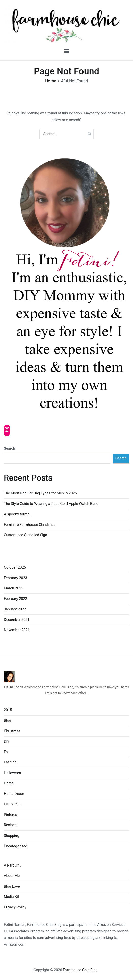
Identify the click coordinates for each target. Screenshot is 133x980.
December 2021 (17, 620)
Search (10, 448)
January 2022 (15, 609)
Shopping (11, 836)
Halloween (12, 773)
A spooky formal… (18, 514)
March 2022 (14, 588)
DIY (7, 742)
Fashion (10, 762)
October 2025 (15, 568)
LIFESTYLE (13, 804)
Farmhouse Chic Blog (81, 970)
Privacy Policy (15, 907)
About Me (12, 876)
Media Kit (11, 897)
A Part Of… (12, 865)
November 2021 (17, 630)
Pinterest (11, 815)
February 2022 (15, 599)
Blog (7, 720)
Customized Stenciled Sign (26, 535)
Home (9, 783)
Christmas (12, 731)
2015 (8, 710)
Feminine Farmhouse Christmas (30, 525)
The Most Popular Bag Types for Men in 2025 (40, 493)
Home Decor (14, 794)
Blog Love (12, 886)
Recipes (10, 825)
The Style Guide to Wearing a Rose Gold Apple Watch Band (51, 504)
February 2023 (15, 578)
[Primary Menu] (67, 51)
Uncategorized (15, 846)
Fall (7, 752)
